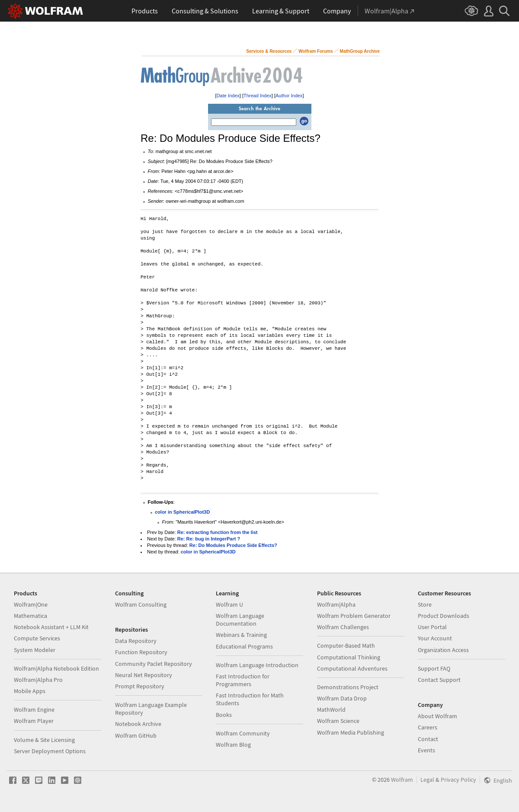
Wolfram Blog (233, 745)
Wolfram (402, 780)
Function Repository (141, 652)
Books (224, 715)
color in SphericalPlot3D (182, 512)
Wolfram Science (338, 721)
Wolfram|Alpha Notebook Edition (56, 668)
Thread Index (258, 96)
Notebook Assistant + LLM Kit (51, 627)
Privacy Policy (458, 780)
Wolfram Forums (316, 51)
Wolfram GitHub (136, 735)
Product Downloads (444, 616)
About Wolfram (437, 716)
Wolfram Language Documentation (240, 620)
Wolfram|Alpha (336, 604)
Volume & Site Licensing (44, 740)
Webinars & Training (241, 635)
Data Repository (136, 641)
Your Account (435, 638)
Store (425, 604)
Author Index (289, 96)
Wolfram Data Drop (342, 698)
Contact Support (439, 680)
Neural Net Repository (144, 675)
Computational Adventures (352, 668)
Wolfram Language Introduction (257, 665)
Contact (428, 739)
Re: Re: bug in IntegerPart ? (209, 539)
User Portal (432, 627)
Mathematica (30, 616)
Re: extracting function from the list (218, 532)
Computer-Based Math (346, 646)
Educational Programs (244, 646)
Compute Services (37, 638)
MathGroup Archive (360, 51)
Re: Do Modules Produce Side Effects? (233, 545)
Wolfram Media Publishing (351, 732)
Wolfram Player (34, 721)
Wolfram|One (31, 604)
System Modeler (35, 650)
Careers (428, 727)
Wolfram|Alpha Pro (38, 680)
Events (426, 750)
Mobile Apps (30, 691)
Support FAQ (434, 668)
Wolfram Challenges (343, 627)
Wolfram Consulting (141, 604)
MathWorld (331, 710)
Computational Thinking (349, 657)
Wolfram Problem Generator (354, 616)
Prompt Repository (140, 686)
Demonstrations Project (348, 687)
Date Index (228, 96)
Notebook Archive (138, 724)
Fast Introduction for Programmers (243, 680)
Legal (427, 780)
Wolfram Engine (34, 710)
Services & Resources (269, 51)
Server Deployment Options (50, 751)
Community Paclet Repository (154, 664)
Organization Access (443, 650)
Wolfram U (229, 604)
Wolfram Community (243, 733)
